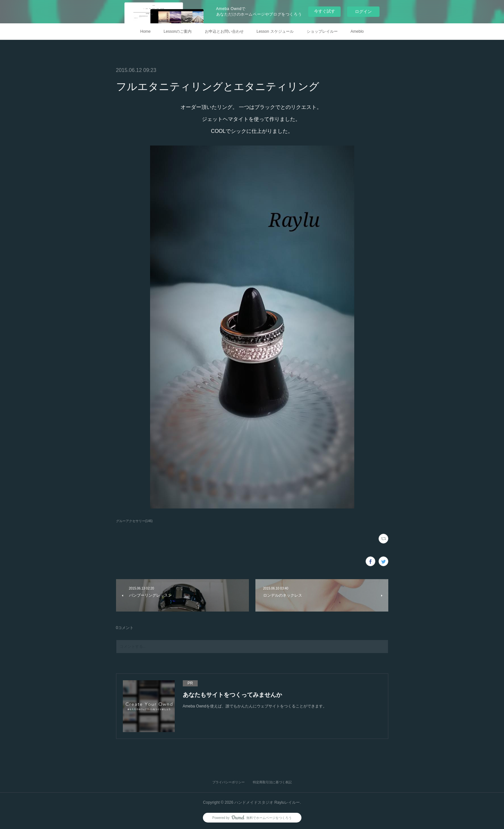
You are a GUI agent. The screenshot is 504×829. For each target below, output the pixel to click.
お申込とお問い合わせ (224, 31)
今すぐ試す (325, 11)
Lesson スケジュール (275, 31)
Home (146, 31)
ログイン (363, 12)
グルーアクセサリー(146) (134, 521)
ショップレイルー (322, 31)
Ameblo (357, 31)
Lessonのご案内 (178, 31)
